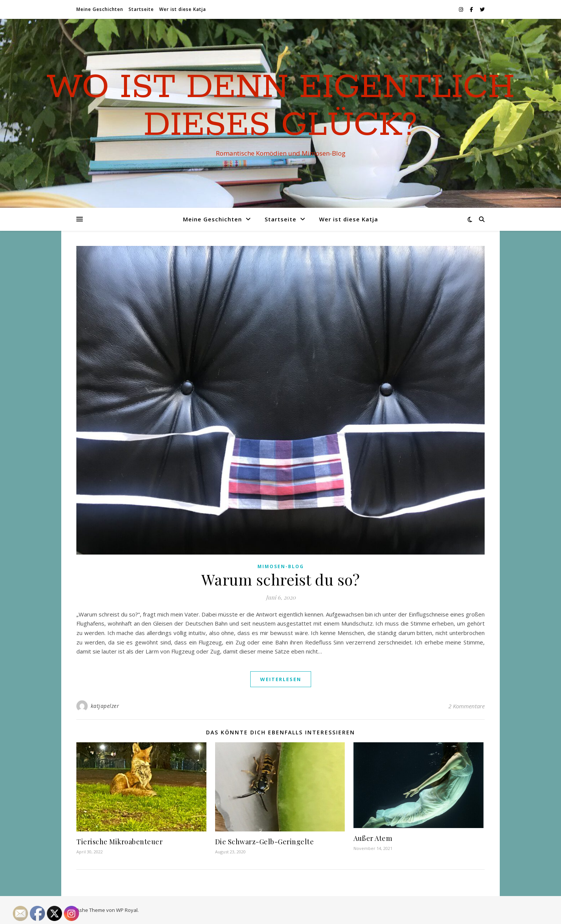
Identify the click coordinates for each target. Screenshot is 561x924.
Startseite (141, 9)
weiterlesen (281, 679)
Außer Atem (373, 838)
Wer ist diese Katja (183, 9)
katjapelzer (105, 706)
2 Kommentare (466, 706)
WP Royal (127, 910)
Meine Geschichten (100, 9)
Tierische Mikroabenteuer (119, 842)
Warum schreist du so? (281, 579)
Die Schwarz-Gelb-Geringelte (265, 842)
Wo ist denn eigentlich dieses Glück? (281, 107)
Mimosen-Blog (281, 566)
